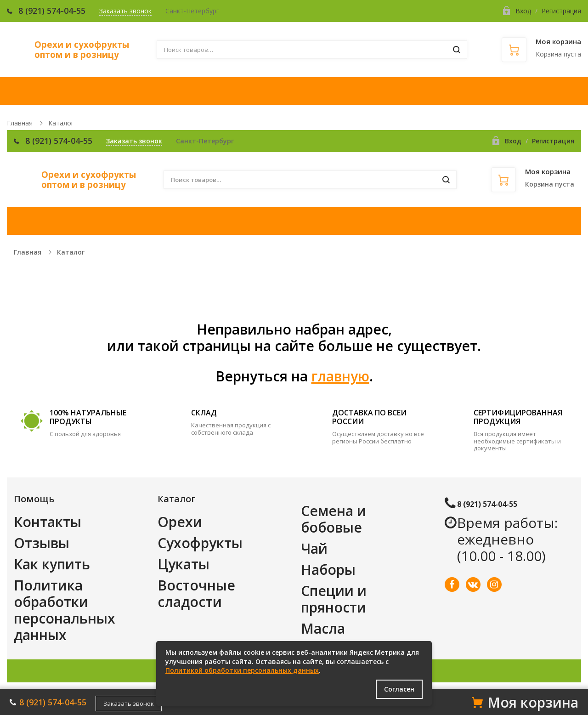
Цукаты (184, 564)
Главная (20, 123)
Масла (323, 628)
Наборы (328, 570)
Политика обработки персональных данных (65, 610)
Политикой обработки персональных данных (242, 670)
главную (340, 376)
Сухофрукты (200, 543)
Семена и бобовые (334, 519)
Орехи (180, 522)
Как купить (52, 564)
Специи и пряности (334, 599)
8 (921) (33, 11)
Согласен (399, 689)
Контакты (48, 522)
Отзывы (42, 543)
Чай (314, 548)
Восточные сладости (196, 593)
